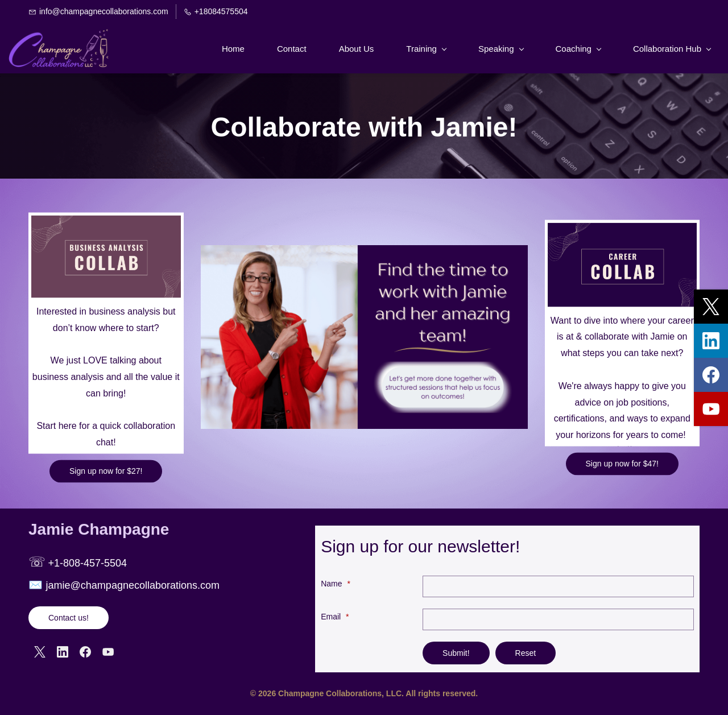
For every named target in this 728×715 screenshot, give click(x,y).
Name (336, 584)
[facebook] (711, 375)
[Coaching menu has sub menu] (578, 49)
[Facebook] (85, 652)
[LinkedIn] (63, 652)
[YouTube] (108, 652)
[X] (40, 652)
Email (335, 617)
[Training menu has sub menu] (426, 49)
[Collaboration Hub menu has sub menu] (672, 49)
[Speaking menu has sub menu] (501, 49)
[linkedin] (711, 341)
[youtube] (711, 409)
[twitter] (711, 307)
